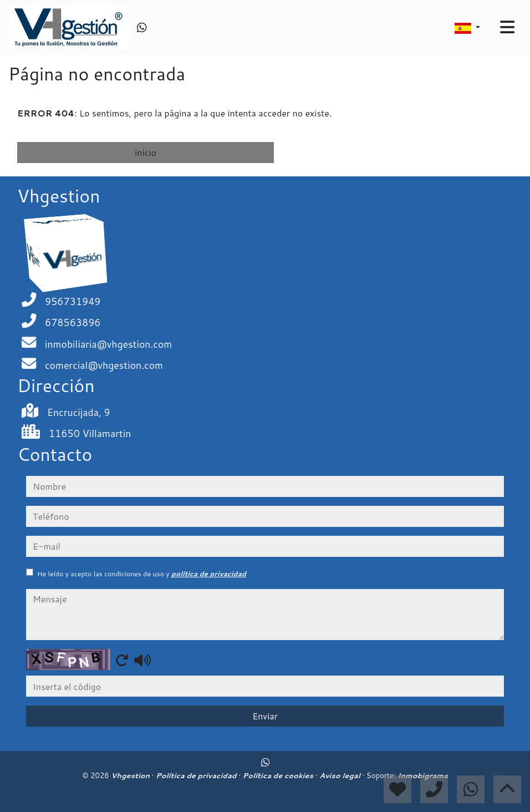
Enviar (265, 716)
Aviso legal (341, 775)
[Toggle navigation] (507, 27)
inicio (146, 152)
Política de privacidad (197, 775)
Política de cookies (279, 775)
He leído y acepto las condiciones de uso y (142, 574)
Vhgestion (131, 775)
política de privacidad (209, 574)
